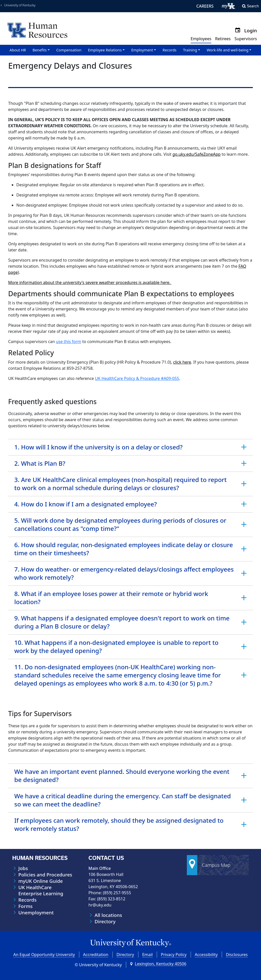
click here (182, 362)
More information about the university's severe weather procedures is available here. (90, 282)
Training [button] (190, 50)
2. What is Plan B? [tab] (40, 463)
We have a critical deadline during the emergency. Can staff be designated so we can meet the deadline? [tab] (123, 800)
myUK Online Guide (41, 881)
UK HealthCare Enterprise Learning (41, 890)
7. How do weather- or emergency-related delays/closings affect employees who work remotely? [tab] (124, 573)
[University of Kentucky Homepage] (130, 943)
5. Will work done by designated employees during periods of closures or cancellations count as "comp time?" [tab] (120, 524)
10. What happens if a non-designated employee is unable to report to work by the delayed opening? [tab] (116, 647)
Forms (25, 906)
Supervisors (246, 39)
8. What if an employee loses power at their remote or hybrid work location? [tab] (111, 598)
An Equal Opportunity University (44, 955)
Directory (105, 921)
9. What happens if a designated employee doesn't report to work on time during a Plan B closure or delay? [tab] (122, 622)
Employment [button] (142, 50)
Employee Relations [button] (105, 50)
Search (253, 6)
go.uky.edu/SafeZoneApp (197, 154)
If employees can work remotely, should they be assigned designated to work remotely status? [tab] (119, 824)
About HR (18, 50)
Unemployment (36, 913)
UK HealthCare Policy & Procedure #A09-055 (137, 378)
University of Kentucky (20, 5)
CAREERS (205, 6)
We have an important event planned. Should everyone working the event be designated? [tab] (122, 776)
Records (169, 50)
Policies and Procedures (45, 875)
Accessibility (206, 955)
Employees (201, 39)
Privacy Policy (174, 955)
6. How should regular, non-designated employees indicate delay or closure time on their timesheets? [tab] (124, 549)
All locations (108, 915)
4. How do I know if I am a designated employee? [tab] (86, 504)
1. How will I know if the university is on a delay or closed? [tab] (98, 447)
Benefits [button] (40, 50)
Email (147, 955)
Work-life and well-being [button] (228, 50)
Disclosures (237, 955)
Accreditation (96, 955)
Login (251, 30)
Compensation (69, 50)
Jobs (23, 868)
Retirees (223, 39)
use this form (68, 342)
